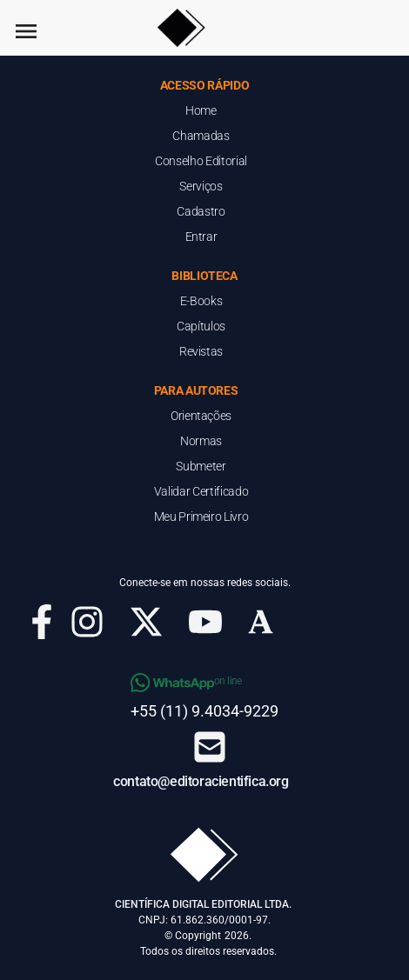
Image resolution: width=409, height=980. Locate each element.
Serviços (201, 186)
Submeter (201, 466)
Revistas (201, 351)
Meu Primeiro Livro (201, 517)
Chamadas (201, 136)
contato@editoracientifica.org (201, 781)
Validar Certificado (201, 491)
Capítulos (201, 326)
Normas (201, 441)
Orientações (201, 416)
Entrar (201, 237)
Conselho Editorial (201, 161)
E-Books (201, 301)
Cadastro (201, 211)
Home (201, 110)
